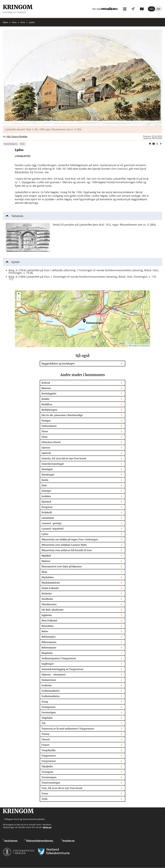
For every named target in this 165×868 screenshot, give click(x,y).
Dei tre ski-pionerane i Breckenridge (62, 415)
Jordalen (46, 496)
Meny (84, 9)
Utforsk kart (138, 9)
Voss (14, 22)
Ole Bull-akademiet (53, 610)
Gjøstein (46, 453)
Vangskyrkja (49, 750)
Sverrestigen (49, 712)
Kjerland (46, 502)
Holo (44, 485)
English (159, 9)
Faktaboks (17, 216)
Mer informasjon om (84, 321)
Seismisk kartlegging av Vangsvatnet (62, 669)
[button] (82, 78)
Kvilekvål (47, 512)
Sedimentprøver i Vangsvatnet (59, 658)
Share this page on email (154, 144)
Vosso (45, 793)
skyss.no (47, 827)
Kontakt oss (68, 841)
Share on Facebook (161, 144)
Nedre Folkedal (50, 588)
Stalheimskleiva (51, 691)
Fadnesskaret (49, 426)
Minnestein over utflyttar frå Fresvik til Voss (67, 550)
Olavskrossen (49, 604)
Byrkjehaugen (49, 410)
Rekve (45, 631)
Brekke (45, 399)
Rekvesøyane (49, 642)
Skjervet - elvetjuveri (53, 675)
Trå (43, 723)
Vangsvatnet (49, 756)
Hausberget (48, 475)
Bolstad (46, 383)
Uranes (45, 745)
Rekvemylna (48, 637)
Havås (45, 480)
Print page (150, 144)
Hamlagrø (47, 469)
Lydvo (45, 534)
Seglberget (48, 664)
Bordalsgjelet (49, 394)
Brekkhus (47, 404)
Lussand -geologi (51, 523)
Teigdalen (47, 718)
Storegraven (48, 707)
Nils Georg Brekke (17, 137)
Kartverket (145, 346)
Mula (44, 572)
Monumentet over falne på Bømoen (62, 566)
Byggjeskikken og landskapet (58, 364)
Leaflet (133, 346)
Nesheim (47, 594)
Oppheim (47, 615)
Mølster (46, 561)
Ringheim (47, 653)
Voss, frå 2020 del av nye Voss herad (62, 788)
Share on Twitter (157, 144)
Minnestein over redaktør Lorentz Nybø (64, 545)
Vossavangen (49, 777)
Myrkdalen (48, 577)
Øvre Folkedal (49, 621)
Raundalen (48, 626)
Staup (45, 702)
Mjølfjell (46, 556)
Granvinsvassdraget (53, 464)
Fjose (44, 437)
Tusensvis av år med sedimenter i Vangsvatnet (68, 729)
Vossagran (47, 772)
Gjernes (46, 448)
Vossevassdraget (51, 783)
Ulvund (46, 739)
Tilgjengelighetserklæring (40, 841)
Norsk (151, 9)
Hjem (5, 22)
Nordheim (47, 599)
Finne (45, 431)
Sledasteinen (49, 680)
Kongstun (47, 507)
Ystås (44, 799)
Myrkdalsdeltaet (51, 583)
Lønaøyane (48, 518)
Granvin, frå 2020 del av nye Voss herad (64, 458)
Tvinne (45, 734)
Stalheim (47, 685)
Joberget (46, 491)
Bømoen (46, 388)
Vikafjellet (47, 766)
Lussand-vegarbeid (52, 529)
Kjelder (16, 262)
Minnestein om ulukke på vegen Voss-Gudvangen (70, 539)
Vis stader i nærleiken (109, 9)
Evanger (46, 421)
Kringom (18, 7)
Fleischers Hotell (51, 442)
